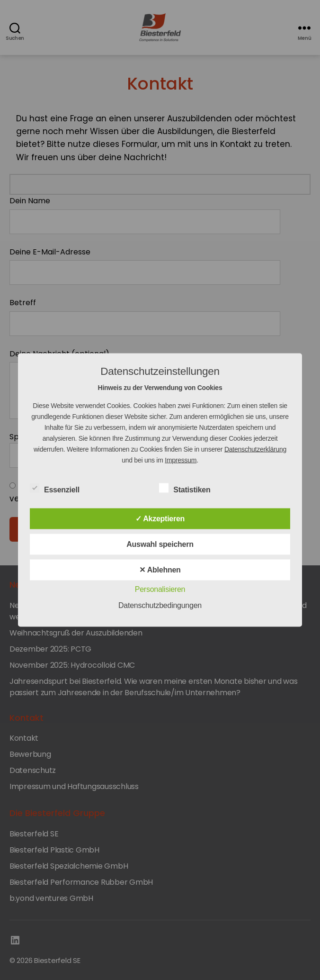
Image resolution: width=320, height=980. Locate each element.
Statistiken (190, 489)
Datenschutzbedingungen (160, 605)
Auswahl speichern (160, 544)
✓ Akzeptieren (160, 519)
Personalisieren (160, 589)
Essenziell (60, 489)
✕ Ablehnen (160, 570)
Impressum (181, 460)
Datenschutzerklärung (255, 449)
